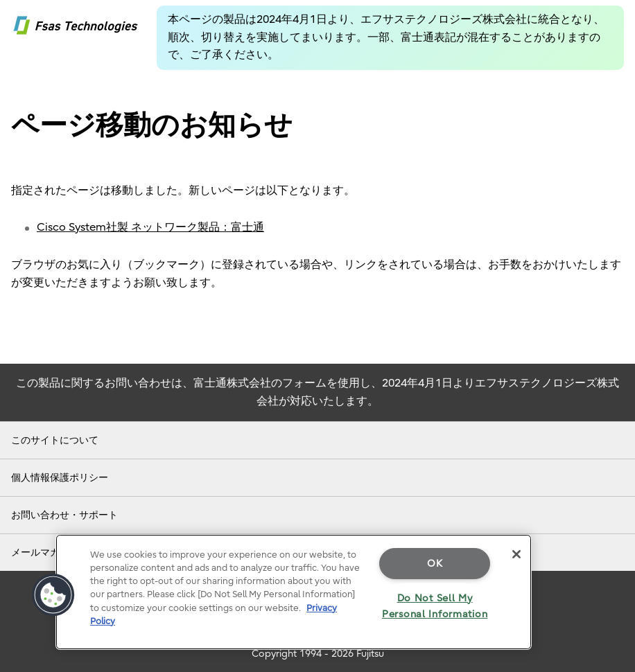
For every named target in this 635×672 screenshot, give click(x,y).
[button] (53, 595)
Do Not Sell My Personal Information (435, 606)
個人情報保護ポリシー (60, 478)
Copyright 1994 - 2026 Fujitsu (318, 654)
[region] (294, 592)
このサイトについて (55, 440)
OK (435, 564)
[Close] (516, 554)
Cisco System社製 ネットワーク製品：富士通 (150, 227)
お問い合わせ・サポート (64, 515)
